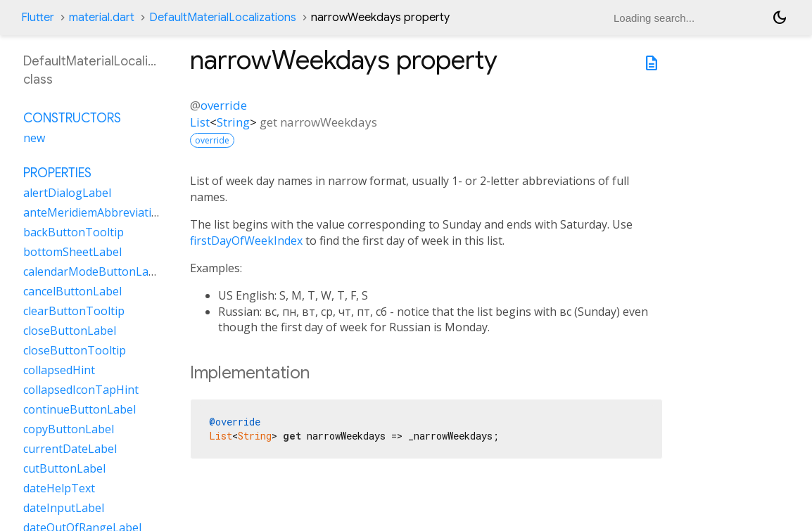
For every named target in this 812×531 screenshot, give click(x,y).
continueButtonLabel (80, 409)
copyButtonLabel (69, 429)
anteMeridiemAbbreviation (94, 212)
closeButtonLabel (70, 331)
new (34, 138)
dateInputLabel (64, 508)
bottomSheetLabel (72, 252)
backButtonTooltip (74, 232)
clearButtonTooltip (74, 311)
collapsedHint (59, 370)
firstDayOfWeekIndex (246, 241)
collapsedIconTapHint (81, 390)
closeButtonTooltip (75, 350)
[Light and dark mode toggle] (780, 18)
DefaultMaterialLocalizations (223, 18)
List (200, 122)
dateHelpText (59, 488)
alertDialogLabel (67, 193)
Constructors (72, 118)
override (224, 105)
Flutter (38, 18)
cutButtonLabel (64, 468)
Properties (57, 173)
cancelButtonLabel (72, 291)
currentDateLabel (70, 449)
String (233, 122)
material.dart (102, 18)
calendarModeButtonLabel (94, 271)
